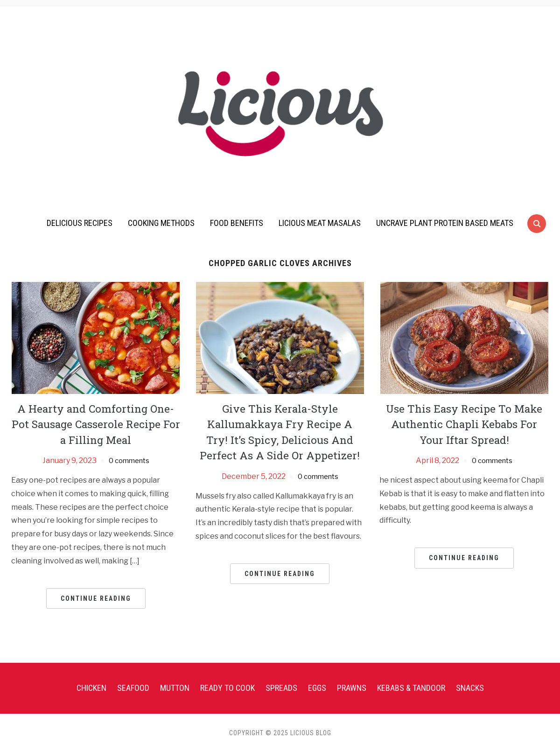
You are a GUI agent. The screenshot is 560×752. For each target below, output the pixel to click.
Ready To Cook (227, 688)
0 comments (129, 460)
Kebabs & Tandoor (411, 688)
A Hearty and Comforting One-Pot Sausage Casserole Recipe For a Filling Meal (96, 424)
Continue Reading (96, 598)
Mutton (175, 688)
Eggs (317, 688)
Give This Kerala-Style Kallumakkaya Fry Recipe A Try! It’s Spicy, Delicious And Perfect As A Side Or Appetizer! (280, 432)
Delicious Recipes (80, 223)
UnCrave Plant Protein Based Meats (445, 223)
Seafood (133, 688)
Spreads (281, 688)
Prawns (352, 688)
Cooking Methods (161, 223)
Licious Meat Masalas (320, 223)
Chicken (91, 688)
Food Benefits (237, 223)
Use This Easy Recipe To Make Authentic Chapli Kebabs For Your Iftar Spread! (464, 424)
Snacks (470, 688)
